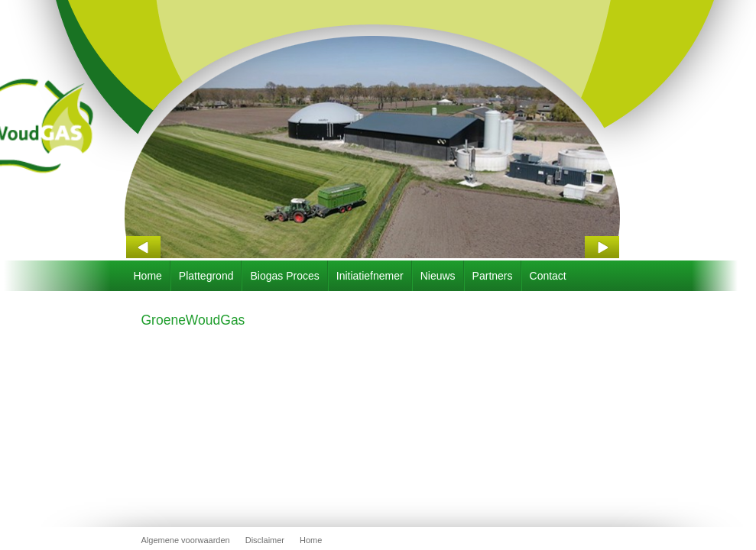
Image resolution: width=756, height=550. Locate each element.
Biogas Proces (284, 276)
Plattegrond (206, 276)
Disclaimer (265, 540)
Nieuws (438, 276)
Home (148, 276)
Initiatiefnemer (370, 276)
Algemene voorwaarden (186, 540)
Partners (493, 276)
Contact (548, 276)
